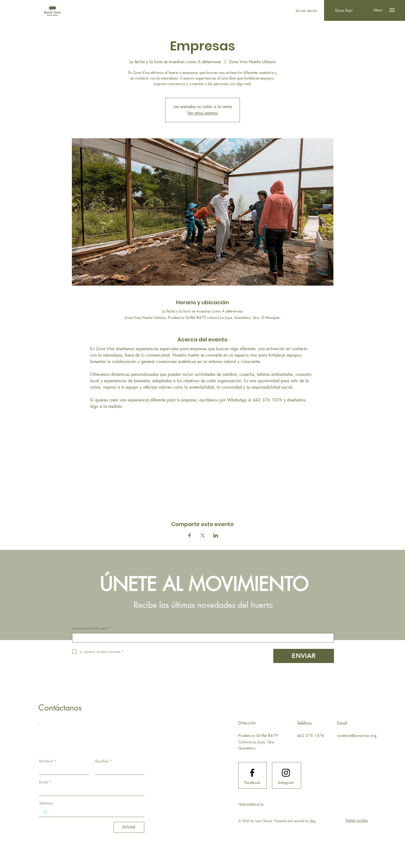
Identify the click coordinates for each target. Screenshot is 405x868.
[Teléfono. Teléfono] (97, 812)
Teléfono (46, 803)
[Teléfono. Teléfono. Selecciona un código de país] (48, 812)
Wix (313, 821)
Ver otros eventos (203, 113)
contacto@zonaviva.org (357, 735)
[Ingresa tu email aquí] (201, 638)
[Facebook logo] (252, 773)
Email (45, 782)
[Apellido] (118, 770)
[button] (378, 10)
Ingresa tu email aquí (91, 628)
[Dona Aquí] (344, 10)
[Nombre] (62, 770)
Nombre (47, 761)
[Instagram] (286, 783)
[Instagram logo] (286, 773)
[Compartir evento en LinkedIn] (216, 535)
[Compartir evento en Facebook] (190, 535)
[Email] (90, 791)
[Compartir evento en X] (203, 535)
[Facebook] (252, 783)
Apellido (103, 761)
